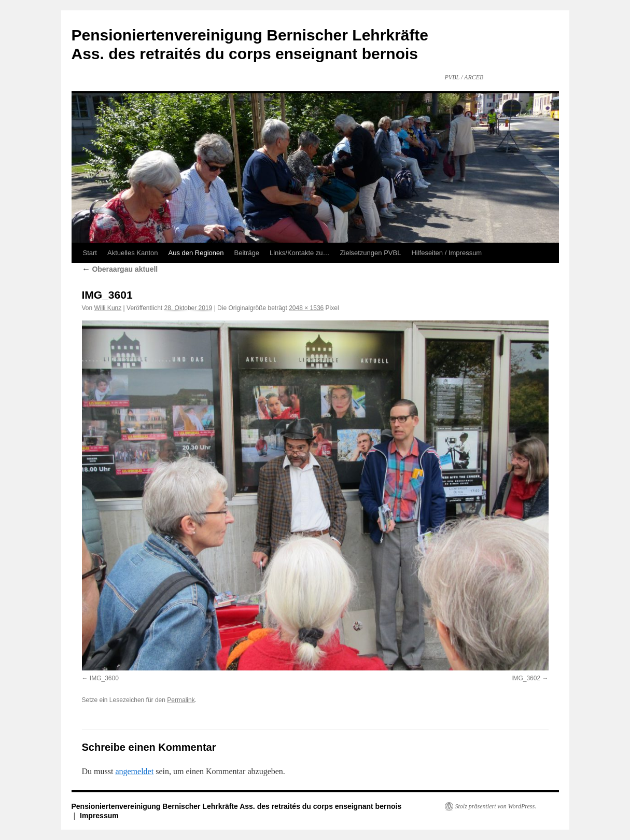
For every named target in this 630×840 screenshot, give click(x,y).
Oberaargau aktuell (120, 269)
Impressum (99, 816)
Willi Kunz (108, 308)
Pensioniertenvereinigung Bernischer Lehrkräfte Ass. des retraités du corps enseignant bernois (237, 806)
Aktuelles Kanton (133, 253)
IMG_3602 (526, 678)
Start (90, 253)
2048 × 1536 (306, 308)
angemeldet (134, 771)
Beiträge (247, 253)
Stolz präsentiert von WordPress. (496, 806)
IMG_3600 (104, 678)
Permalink (181, 700)
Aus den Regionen (196, 253)
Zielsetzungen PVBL (371, 253)
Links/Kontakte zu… (300, 253)
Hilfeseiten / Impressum (446, 253)
